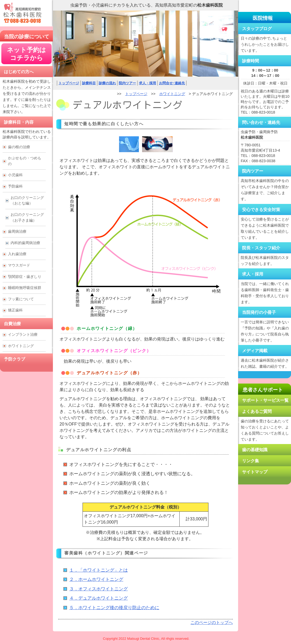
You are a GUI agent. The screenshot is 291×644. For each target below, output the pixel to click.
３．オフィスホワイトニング (99, 589)
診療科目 (89, 83)
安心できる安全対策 (261, 210)
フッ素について (21, 299)
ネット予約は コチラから (26, 54)
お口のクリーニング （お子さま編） (27, 217)
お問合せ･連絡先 (172, 83)
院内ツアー (127, 83)
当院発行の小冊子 (259, 312)
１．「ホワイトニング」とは (99, 570)
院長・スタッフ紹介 (261, 248)
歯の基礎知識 (255, 450)
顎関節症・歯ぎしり (25, 277)
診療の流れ (107, 83)
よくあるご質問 (257, 411)
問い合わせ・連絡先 (261, 122)
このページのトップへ (212, 622)
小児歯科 (15, 175)
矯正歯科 (15, 310)
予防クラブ (15, 359)
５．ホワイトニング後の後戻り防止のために (114, 608)
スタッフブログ (257, 29)
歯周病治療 (17, 231)
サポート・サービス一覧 (265, 400)
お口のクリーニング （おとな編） (27, 200)
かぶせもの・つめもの (25, 161)
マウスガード (19, 265)
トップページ (69, 83)
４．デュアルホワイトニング (99, 598)
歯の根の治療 (19, 147)
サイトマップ (255, 472)
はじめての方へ (19, 72)
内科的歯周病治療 (25, 243)
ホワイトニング (172, 94)
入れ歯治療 (17, 254)
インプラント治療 (23, 334)
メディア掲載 (255, 351)
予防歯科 (15, 186)
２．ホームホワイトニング (96, 579)
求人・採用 (147, 83)
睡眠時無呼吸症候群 (25, 288)
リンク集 (251, 461)
